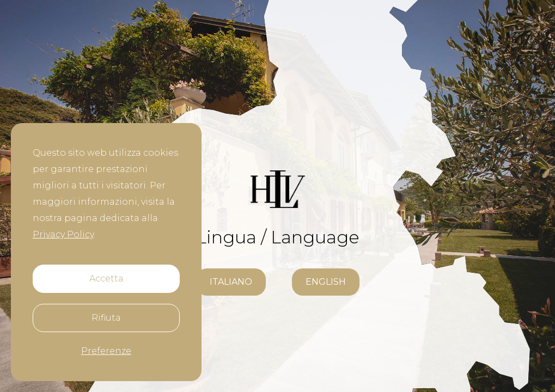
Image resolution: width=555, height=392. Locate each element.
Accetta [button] (106, 278)
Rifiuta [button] (106, 318)
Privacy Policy (63, 234)
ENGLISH (326, 282)
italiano (231, 282)
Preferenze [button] (106, 351)
